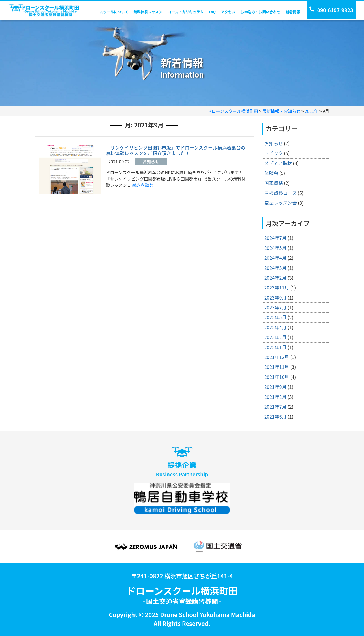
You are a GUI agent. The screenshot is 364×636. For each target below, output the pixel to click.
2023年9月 (275, 298)
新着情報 (293, 12)
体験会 (271, 173)
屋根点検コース (280, 193)
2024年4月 (275, 258)
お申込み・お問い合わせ (261, 12)
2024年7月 (275, 238)
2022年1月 (275, 347)
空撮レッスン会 (281, 203)
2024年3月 (275, 268)
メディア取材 (278, 163)
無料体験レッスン (148, 12)
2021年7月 (275, 407)
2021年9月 (275, 387)
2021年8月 (275, 397)
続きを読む (143, 185)
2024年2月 (275, 278)
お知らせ (151, 161)
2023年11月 (277, 287)
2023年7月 (275, 307)
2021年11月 (277, 367)
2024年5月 (275, 248)
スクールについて (114, 12)
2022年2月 (275, 337)
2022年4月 (275, 327)
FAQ (212, 12)
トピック (274, 153)
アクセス (228, 12)
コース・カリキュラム (186, 12)
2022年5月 (275, 317)
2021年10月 (277, 377)
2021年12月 (277, 357)
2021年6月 (275, 417)
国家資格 (274, 183)
